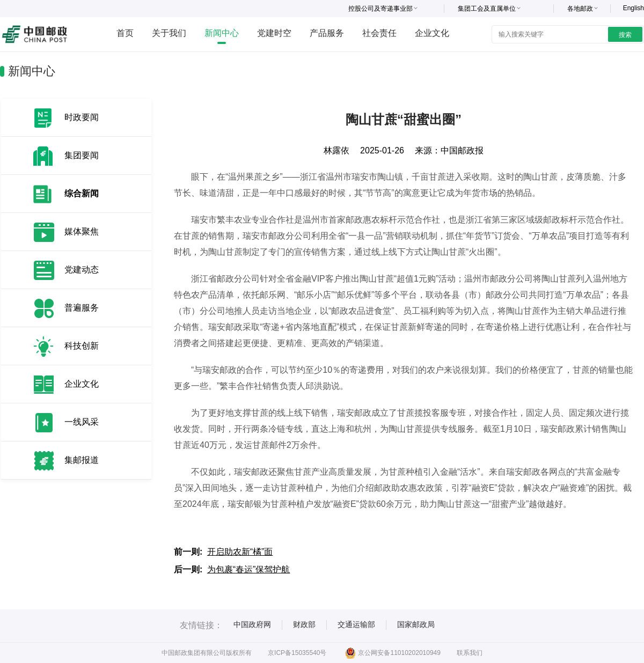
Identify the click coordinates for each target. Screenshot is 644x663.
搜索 (625, 35)
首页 (125, 33)
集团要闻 (82, 155)
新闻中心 (222, 33)
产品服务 (327, 33)
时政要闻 (82, 117)
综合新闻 (82, 193)
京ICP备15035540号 (297, 653)
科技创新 (82, 346)
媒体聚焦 (82, 231)
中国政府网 (252, 624)
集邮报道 (82, 460)
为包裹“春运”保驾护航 (249, 569)
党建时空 (274, 33)
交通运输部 (356, 624)
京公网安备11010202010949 (393, 653)
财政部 (304, 624)
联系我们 (470, 653)
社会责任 (379, 33)
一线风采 (82, 422)
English (634, 8)
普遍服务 (82, 308)
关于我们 (169, 33)
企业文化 (432, 33)
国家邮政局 (416, 624)
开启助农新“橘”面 (240, 552)
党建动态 (82, 270)
